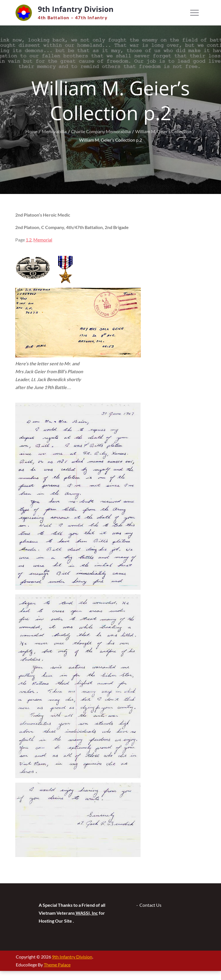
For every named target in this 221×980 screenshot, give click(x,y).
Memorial (43, 240)
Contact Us (150, 905)
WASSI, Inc (86, 913)
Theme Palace (57, 965)
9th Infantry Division (76, 9)
